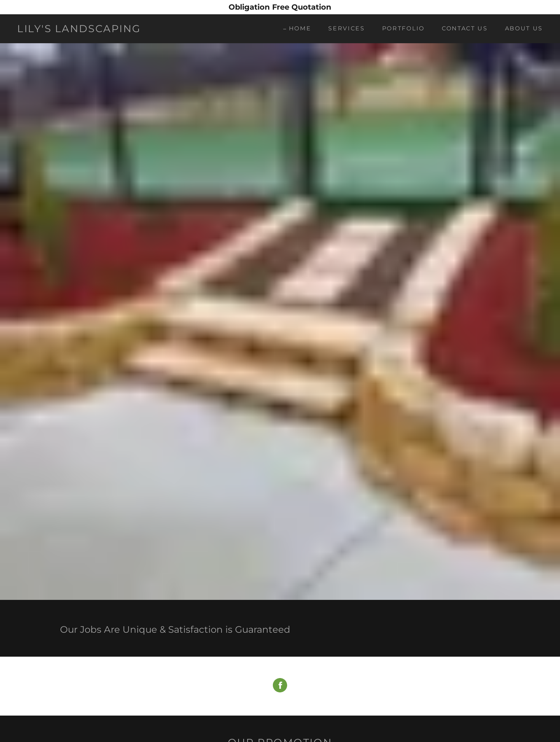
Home (300, 28)
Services (346, 28)
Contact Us (465, 28)
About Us (524, 28)
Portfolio (403, 28)
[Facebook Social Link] (280, 686)
